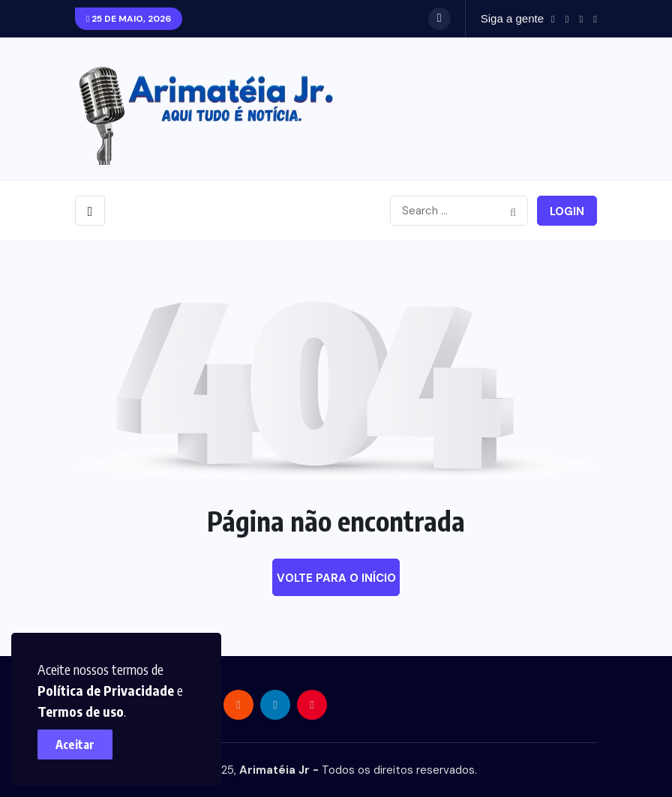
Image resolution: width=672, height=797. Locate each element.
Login (567, 211)
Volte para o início (336, 578)
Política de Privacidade (106, 690)
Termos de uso (81, 711)
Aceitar (75, 745)
